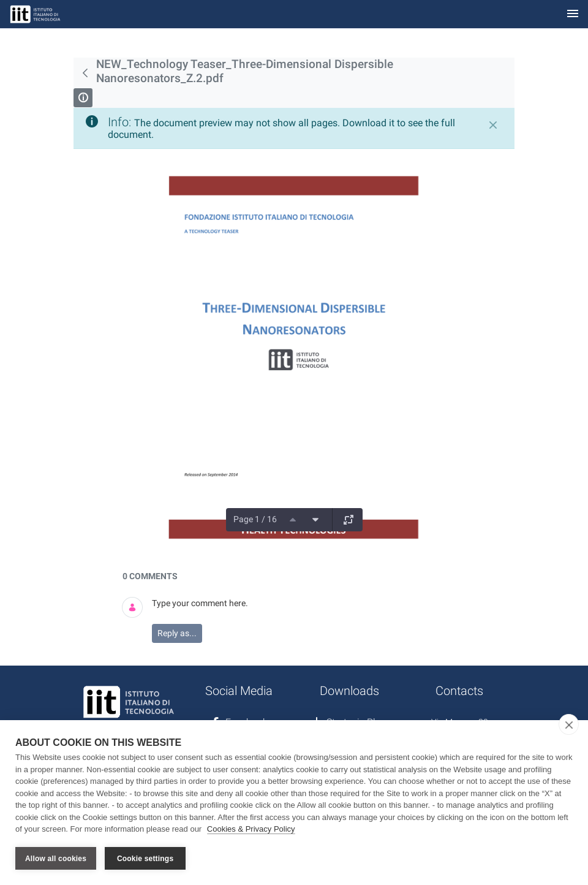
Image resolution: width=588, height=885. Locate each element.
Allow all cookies (56, 859)
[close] (569, 724)
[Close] (493, 125)
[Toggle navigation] (573, 14)
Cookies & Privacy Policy (251, 829)
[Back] (85, 73)
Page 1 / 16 (255, 519)
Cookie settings (145, 859)
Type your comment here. (200, 603)
